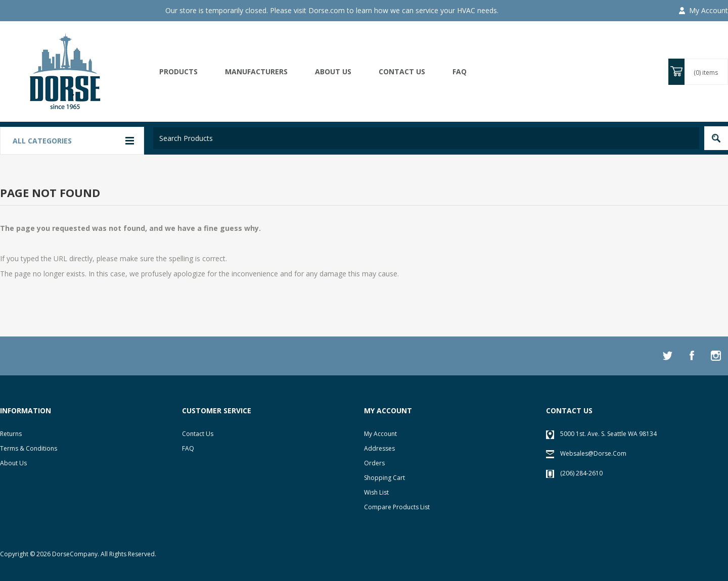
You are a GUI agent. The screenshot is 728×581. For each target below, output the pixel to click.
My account (380, 434)
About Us (13, 463)
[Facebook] (692, 356)
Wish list (376, 492)
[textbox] (426, 138)
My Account (709, 10)
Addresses (379, 448)
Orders (374, 463)
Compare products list (397, 507)
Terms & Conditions (29, 448)
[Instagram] (716, 356)
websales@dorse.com (593, 453)
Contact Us (198, 434)
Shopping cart (384, 478)
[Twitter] (667, 356)
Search (716, 138)
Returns (11, 434)
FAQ (460, 71)
